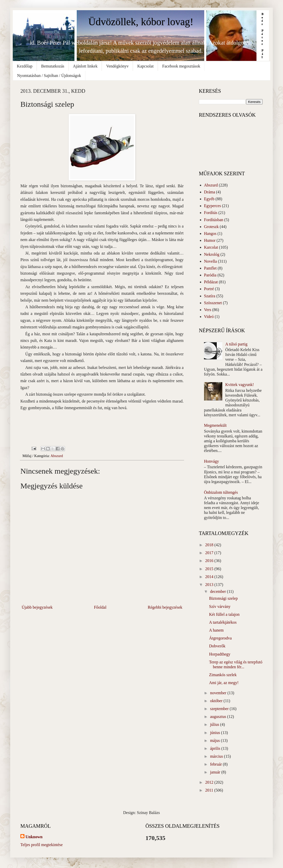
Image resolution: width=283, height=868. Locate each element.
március (217, 756)
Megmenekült (215, 425)
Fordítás (211, 213)
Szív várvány (220, 606)
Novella (210, 261)
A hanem (216, 630)
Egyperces (213, 206)
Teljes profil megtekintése (42, 845)
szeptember (220, 709)
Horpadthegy (220, 654)
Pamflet (210, 268)
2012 (210, 782)
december (218, 591)
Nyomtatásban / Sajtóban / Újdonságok (49, 76)
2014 (210, 577)
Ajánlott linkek (85, 66)
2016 (210, 561)
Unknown (34, 837)
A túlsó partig (236, 344)
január (216, 772)
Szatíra (210, 296)
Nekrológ (212, 254)
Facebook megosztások (181, 66)
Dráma (210, 192)
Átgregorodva (220, 638)
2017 (210, 553)
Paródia (210, 275)
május (215, 740)
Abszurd (57, 456)
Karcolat (211, 247)
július (215, 724)
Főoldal (100, 607)
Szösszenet (213, 303)
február (216, 764)
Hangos (210, 233)
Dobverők (217, 646)
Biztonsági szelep (223, 598)
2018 (210, 545)
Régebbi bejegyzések (165, 607)
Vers (208, 310)
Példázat (211, 282)
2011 (210, 790)
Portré (209, 289)
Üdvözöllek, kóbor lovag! (141, 22)
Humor (210, 240)
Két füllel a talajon (224, 614)
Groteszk (211, 227)
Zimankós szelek (223, 675)
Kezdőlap (25, 66)
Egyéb (209, 199)
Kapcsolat (145, 66)
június (216, 733)
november (219, 693)
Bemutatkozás (53, 66)
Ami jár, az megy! (224, 683)
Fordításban (214, 220)
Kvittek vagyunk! (239, 385)
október (217, 701)
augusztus (219, 717)
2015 (210, 569)
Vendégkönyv (117, 66)
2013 (210, 585)
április (216, 748)
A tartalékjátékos (223, 622)
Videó (209, 317)
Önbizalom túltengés (221, 492)
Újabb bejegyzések (37, 607)
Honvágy (211, 461)
